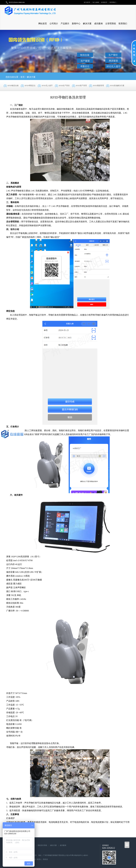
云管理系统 (111, 24)
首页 (23, 77)
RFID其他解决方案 (117, 86)
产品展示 (65, 24)
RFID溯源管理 (98, 86)
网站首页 (43, 24)
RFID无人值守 (47, 86)
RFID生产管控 (64, 86)
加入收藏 (96, 2)
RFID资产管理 (81, 86)
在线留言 (104, 2)
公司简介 (54, 24)
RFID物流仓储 (13, 86)
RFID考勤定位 (30, 86)
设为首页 (87, 2)
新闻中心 (76, 24)
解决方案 (87, 24)
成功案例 (98, 24)
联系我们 (113, 2)
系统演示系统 (42, 845)
